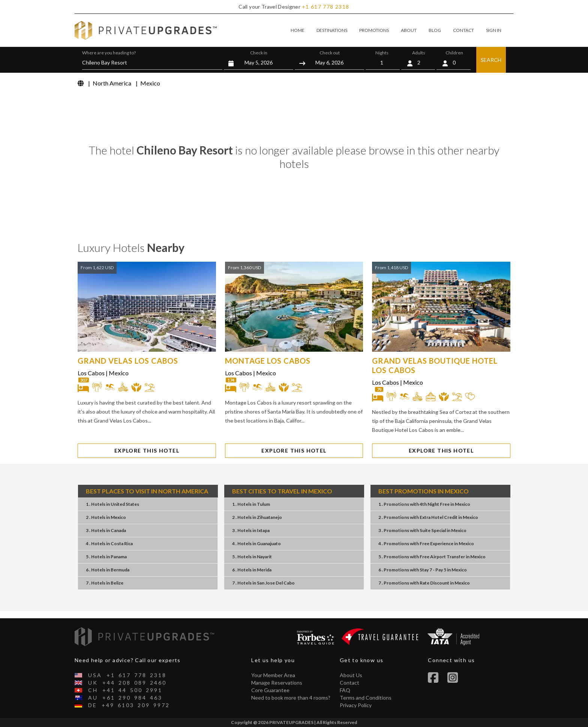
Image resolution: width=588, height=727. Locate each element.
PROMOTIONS (374, 30)
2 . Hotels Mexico (106, 517)
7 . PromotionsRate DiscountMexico (424, 583)
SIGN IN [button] (494, 30)
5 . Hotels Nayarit (252, 557)
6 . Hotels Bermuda (108, 570)
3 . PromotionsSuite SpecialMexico (422, 530)
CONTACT (463, 30)
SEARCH (491, 60)
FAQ (345, 690)
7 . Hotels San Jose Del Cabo (263, 583)
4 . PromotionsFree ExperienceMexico (426, 543)
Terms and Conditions (366, 698)
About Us (351, 675)
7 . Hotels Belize (105, 583)
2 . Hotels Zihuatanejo (257, 517)
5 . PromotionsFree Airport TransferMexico (432, 557)
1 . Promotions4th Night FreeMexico (424, 504)
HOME (298, 30)
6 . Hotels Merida (252, 570)
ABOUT (409, 30)
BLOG (435, 30)
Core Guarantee (270, 690)
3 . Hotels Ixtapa (251, 530)
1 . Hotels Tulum (251, 504)
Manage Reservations (277, 683)
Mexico (119, 373)
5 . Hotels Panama (106, 557)
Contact (349, 683)
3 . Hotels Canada (106, 530)
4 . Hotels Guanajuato (256, 543)
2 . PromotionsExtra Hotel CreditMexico (428, 517)
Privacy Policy (356, 705)
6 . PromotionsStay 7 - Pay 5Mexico (423, 570)
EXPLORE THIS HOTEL (147, 450)
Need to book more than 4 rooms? (291, 698)
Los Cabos (91, 373)
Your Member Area (273, 675)
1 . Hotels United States (112, 504)
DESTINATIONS (332, 30)
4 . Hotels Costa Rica (109, 543)
